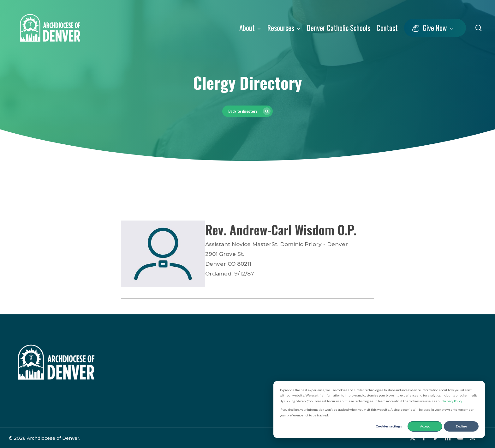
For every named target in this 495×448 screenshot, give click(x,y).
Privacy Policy (453, 401)
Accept (425, 426)
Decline (461, 426)
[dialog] (379, 410)
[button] (247, 111)
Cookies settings (389, 426)
